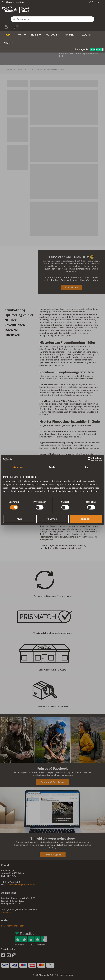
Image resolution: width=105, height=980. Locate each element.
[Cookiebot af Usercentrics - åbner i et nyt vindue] (90, 459)
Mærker (69, 35)
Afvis (19, 519)
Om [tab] (87, 467)
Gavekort (87, 35)
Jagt (20, 35)
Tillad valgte (53, 519)
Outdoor (52, 35)
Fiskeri (35, 35)
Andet (7, 43)
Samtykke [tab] (18, 467)
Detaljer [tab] (52, 467)
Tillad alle (86, 519)
